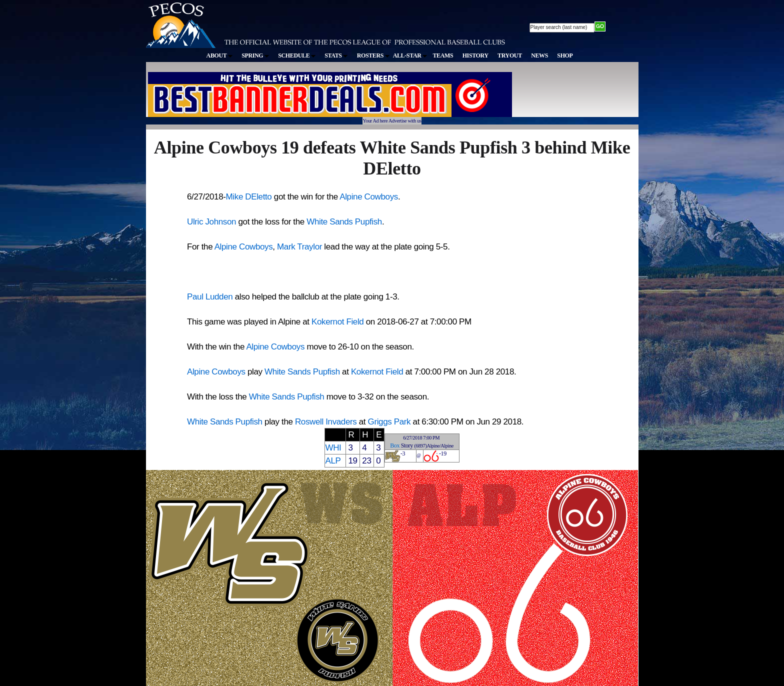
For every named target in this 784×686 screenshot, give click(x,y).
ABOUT (219, 55)
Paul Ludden (210, 297)
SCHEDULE (297, 55)
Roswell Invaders (326, 422)
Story (407, 445)
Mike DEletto (249, 197)
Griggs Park (389, 422)
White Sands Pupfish (344, 222)
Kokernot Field (337, 322)
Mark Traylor (299, 247)
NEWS (539, 55)
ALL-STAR (410, 55)
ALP (333, 461)
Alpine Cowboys (369, 197)
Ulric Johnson (211, 222)
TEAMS (443, 55)
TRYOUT (510, 55)
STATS (336, 55)
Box (395, 445)
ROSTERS (373, 55)
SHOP (565, 55)
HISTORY (475, 55)
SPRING (255, 55)
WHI (333, 448)
